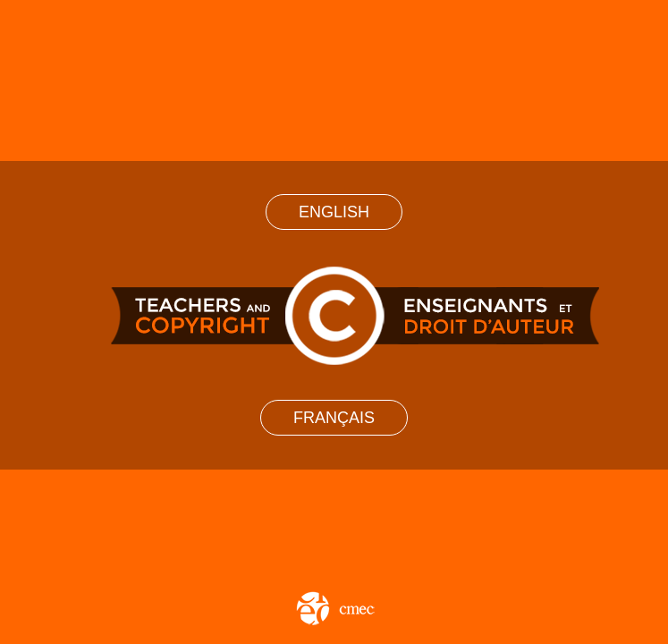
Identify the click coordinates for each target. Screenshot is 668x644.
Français (334, 418)
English (334, 212)
